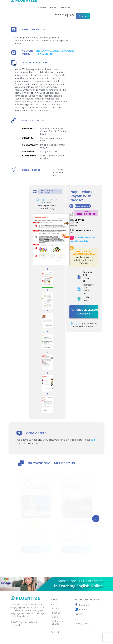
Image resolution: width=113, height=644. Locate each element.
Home (54, 605)
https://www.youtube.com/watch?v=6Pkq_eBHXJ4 (55, 52)
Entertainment (83, 206)
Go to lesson (36, 550)
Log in (75, 323)
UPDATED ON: (80, 221)
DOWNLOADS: (81, 231)
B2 (71, 206)
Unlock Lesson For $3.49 (84, 311)
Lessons (42, 9)
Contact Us (56, 632)
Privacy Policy (82, 624)
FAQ (53, 628)
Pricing (53, 9)
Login (69, 17)
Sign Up (83, 18)
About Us (56, 613)
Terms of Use (82, 620)
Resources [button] (66, 9)
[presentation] (96, 519)
